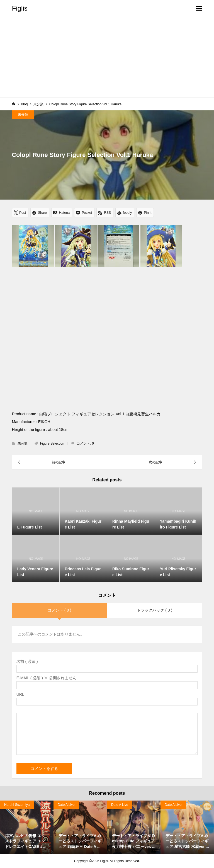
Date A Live (66, 805)
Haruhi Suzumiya (17, 805)
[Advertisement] (107, 59)
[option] (27, 827)
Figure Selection (52, 443)
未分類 (23, 115)
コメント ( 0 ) (59, 610)
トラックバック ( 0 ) (155, 610)
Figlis (20, 8)
